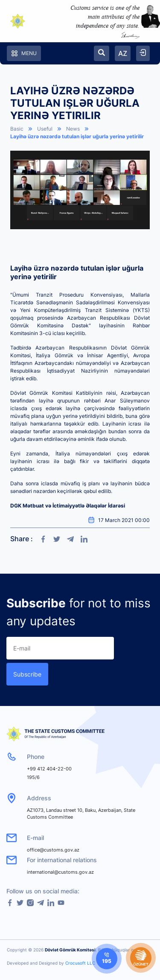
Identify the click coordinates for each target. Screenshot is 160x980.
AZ (123, 53)
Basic (17, 129)
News (73, 129)
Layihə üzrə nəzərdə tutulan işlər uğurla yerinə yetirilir (77, 136)
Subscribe (27, 674)
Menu (24, 53)
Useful (45, 129)
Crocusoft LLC (80, 963)
